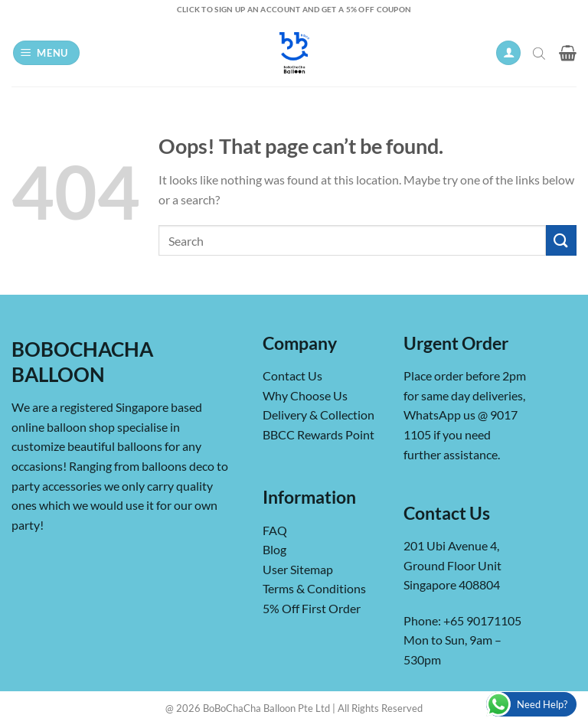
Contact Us (292, 375)
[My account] (508, 53)
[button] (47, 53)
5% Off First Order (312, 608)
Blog (274, 549)
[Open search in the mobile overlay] (541, 53)
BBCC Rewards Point (318, 434)
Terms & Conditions (314, 588)
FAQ (275, 530)
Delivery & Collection (318, 415)
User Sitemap (298, 569)
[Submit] (561, 240)
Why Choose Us (305, 395)
